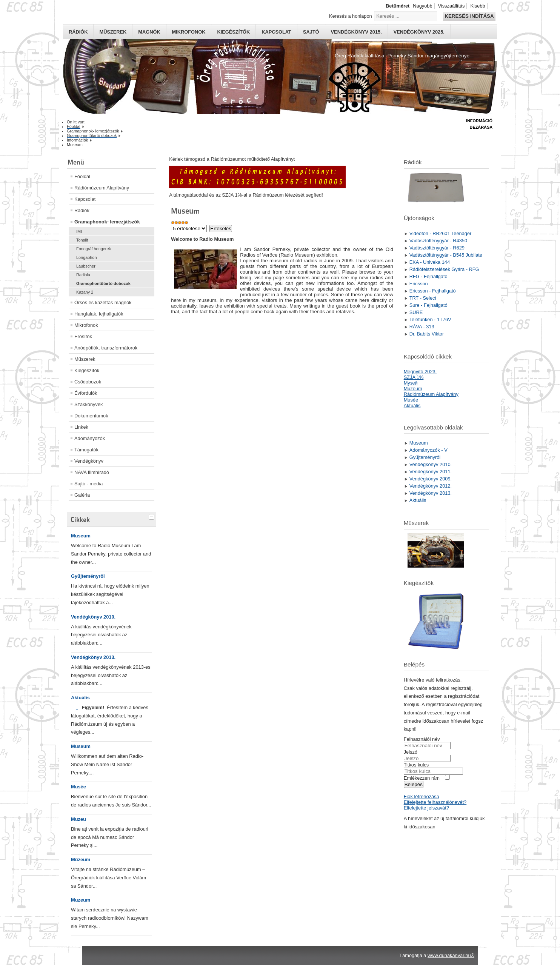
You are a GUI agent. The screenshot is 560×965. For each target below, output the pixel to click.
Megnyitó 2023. (420, 372)
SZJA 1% (414, 377)
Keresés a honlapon (351, 16)
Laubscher (86, 266)
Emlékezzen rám (422, 778)
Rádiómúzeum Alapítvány (102, 188)
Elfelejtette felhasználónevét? (435, 802)
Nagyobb (422, 6)
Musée (78, 787)
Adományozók (90, 438)
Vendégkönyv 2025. (419, 32)
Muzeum (81, 900)
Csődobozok (88, 382)
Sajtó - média (88, 484)
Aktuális (80, 698)
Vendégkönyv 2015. (356, 32)
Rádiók (78, 32)
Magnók (149, 32)
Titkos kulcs (416, 765)
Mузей (411, 383)
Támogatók (86, 450)
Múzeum (81, 860)
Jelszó (411, 752)
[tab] (152, 516)
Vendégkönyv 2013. (93, 657)
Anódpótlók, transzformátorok (106, 348)
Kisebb (478, 6)
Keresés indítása (469, 16)
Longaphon (86, 257)
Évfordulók (86, 393)
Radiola (83, 275)
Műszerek (113, 32)
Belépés (414, 784)
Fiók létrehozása (422, 796)
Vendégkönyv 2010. (93, 617)
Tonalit (82, 240)
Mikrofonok (189, 32)
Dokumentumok (91, 416)
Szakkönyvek (88, 404)
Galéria (82, 495)
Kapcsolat (276, 32)
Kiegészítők (233, 32)
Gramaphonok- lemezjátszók (107, 222)
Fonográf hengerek (94, 249)
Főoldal (82, 176)
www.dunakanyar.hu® (451, 955)
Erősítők (83, 336)
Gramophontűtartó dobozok (103, 283)
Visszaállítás (452, 6)
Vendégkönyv (89, 461)
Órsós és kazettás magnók (103, 302)
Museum (81, 536)
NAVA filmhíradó (92, 472)
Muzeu (78, 819)
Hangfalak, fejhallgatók (99, 314)
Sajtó (311, 32)
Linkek (81, 427)
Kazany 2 (85, 292)
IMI (79, 231)
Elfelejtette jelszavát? (426, 808)
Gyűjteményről (88, 576)
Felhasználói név (422, 739)
